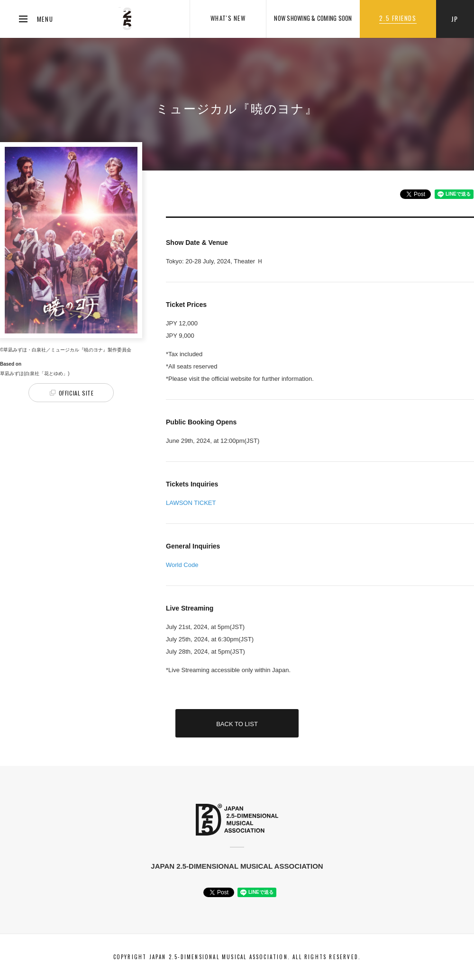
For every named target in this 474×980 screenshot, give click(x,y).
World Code (182, 565)
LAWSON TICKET (191, 503)
